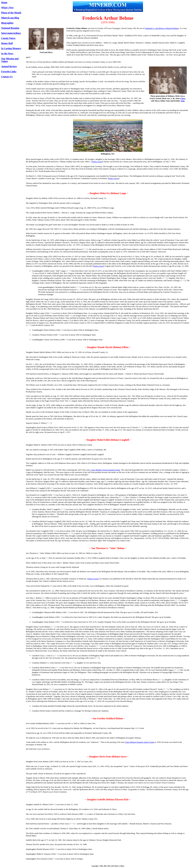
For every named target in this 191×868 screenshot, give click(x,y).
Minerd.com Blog (10, 18)
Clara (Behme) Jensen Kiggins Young (105, 470)
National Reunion (10, 28)
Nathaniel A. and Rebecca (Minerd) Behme (162, 28)
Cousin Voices (8, 38)
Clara (183, 98)
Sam (183, 101)
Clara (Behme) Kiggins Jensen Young (140, 742)
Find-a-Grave (97, 162)
